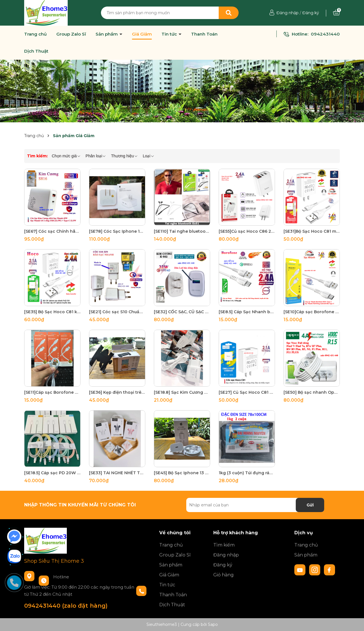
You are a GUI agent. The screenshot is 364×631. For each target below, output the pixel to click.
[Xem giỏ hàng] (336, 13)
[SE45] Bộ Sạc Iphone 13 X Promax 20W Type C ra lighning (182, 473)
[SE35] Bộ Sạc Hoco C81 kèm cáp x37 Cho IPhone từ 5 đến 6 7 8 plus (52, 312)
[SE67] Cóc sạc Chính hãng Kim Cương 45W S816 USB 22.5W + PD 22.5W (52, 231)
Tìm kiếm (224, 545)
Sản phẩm (107, 34)
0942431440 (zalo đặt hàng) (66, 606)
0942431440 (325, 34)
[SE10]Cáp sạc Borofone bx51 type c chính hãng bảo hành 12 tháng (312, 312)
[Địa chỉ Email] (255, 505)
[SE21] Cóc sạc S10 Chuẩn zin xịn (117, 312)
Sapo (213, 624)
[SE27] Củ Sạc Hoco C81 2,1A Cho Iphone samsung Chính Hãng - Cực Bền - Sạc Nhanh (247, 392)
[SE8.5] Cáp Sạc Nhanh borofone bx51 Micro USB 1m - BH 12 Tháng (247, 312)
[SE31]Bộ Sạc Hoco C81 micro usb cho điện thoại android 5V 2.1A (312, 231)
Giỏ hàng (224, 575)
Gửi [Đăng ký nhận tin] (310, 505)
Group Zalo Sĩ (71, 34)
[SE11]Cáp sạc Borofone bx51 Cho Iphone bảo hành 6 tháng (52, 392)
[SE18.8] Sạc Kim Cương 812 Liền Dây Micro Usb (182, 392)
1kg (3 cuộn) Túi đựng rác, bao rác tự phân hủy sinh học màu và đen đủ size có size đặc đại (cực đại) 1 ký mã (247, 473)
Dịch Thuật (36, 51)
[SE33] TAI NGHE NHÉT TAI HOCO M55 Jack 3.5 (117, 473)
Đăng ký (311, 13)
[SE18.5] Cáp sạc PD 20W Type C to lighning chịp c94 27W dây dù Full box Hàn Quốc (52, 473)
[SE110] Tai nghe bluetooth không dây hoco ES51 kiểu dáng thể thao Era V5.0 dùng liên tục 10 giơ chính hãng (182, 231)
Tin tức (170, 34)
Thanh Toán (204, 34)
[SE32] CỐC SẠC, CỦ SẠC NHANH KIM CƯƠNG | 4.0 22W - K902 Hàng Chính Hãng (182, 312)
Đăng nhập (288, 13)
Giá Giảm (142, 34)
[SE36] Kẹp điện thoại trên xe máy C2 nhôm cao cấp (117, 392)
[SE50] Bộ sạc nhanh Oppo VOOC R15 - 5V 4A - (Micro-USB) (312, 392)
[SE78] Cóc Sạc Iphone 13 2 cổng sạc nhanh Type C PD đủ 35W (117, 231)
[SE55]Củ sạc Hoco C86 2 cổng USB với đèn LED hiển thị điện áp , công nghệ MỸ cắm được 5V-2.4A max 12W (247, 231)
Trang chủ (35, 34)
